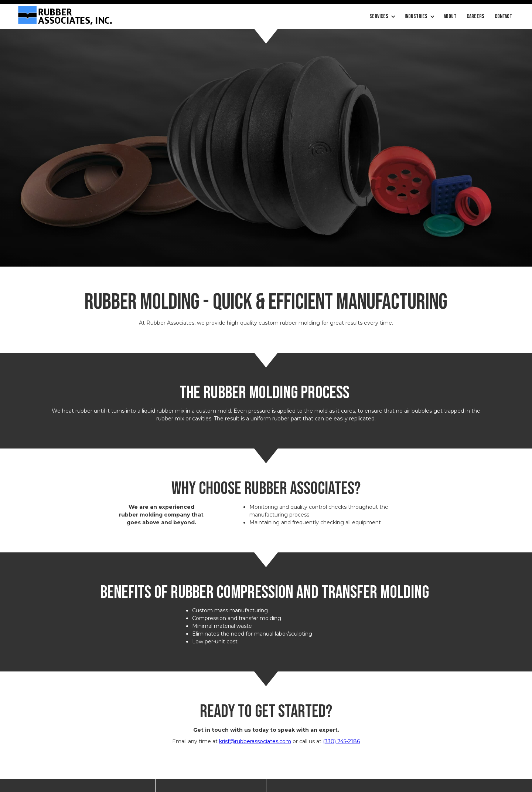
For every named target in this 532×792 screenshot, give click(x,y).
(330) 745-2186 (341, 741)
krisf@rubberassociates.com (255, 741)
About (450, 16)
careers (475, 16)
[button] (382, 17)
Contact (503, 16)
